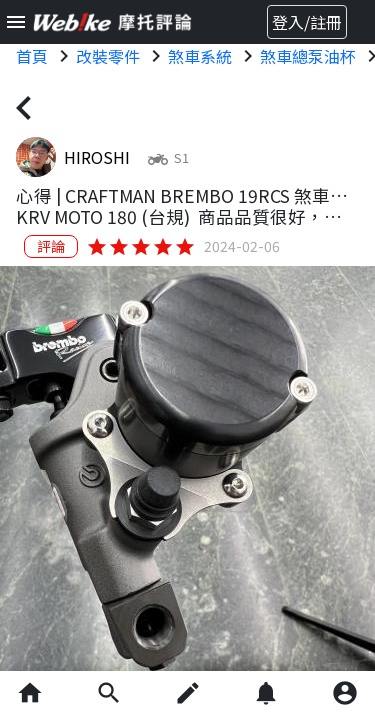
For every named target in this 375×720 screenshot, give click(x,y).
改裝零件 (108, 56)
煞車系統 (200, 56)
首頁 (32, 56)
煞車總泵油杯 (308, 56)
